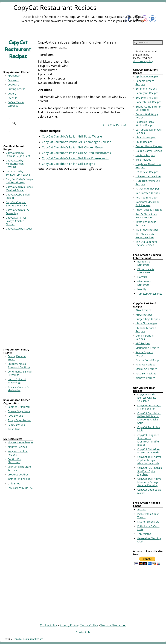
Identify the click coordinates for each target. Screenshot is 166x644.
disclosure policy (143, 61)
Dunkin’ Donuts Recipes (145, 337)
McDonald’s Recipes (147, 348)
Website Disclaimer (113, 625)
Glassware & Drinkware (145, 283)
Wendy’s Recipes (145, 378)
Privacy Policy (69, 625)
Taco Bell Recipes (146, 373)
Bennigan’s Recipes (147, 93)
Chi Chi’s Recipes (146, 137)
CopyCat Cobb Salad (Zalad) (149, 491)
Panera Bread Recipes (149, 360)
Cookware (13, 85)
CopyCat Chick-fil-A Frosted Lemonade (148, 451)
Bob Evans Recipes (147, 98)
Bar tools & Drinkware (144, 263)
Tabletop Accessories (150, 294)
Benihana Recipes (146, 89)
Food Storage (15, 416)
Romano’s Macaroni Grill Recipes (147, 204)
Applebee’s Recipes (147, 76)
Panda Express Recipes (144, 354)
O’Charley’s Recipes (147, 172)
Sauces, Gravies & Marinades (18, 389)
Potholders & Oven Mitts (148, 528)
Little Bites (14, 483)
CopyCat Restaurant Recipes (55, 7)
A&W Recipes (143, 310)
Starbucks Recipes (146, 369)
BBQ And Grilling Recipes (18, 453)
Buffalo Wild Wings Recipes (147, 116)
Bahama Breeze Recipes (145, 82)
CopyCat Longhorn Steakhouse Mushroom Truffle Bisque (148, 440)
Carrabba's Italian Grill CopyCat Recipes (67, 169)
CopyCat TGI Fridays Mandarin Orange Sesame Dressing (149, 482)
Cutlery (12, 94)
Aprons (142, 509)
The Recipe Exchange (20, 442)
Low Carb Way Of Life (20, 488)
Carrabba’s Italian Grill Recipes (149, 131)
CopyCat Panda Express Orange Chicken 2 (147, 398)
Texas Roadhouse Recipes (146, 223)
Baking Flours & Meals (17, 358)
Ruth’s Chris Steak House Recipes (146, 216)
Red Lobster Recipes (148, 193)
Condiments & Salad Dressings (20, 373)
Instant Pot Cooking (19, 479)
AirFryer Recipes (17, 447)
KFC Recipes (143, 343)
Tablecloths (144, 534)
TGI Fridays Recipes (147, 230)
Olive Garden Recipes (148, 176)
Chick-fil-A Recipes (146, 323)
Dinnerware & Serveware (146, 271)
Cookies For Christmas (14, 461)
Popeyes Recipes (145, 364)
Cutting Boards (16, 89)
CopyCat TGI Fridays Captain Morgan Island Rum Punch (149, 460)
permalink (98, 169)
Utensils (12, 98)
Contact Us (83, 632)
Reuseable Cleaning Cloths (149, 540)
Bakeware (13, 80)
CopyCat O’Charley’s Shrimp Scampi (149, 407)
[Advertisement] (18, 290)
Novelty (142, 289)
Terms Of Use (89, 625)
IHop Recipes (143, 160)
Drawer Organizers (19, 411)
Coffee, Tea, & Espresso (16, 104)
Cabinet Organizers (19, 407)
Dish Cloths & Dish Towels (148, 516)
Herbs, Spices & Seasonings (17, 381)
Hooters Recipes (145, 155)
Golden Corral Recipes (149, 151)
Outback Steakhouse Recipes (148, 182)
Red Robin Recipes (147, 198)
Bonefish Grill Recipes (148, 102)
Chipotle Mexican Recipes (146, 330)
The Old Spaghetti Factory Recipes (146, 243)
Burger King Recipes (148, 319)
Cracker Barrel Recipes (149, 146)
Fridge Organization (19, 420)
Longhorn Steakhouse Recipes (148, 166)
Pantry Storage (16, 425)
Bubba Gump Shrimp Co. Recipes (148, 108)
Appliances (14, 76)
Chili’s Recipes (144, 142)
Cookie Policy (49, 625)
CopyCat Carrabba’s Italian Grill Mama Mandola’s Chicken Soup (149, 418)
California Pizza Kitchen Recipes (145, 123)
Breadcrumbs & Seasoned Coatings (19, 365)
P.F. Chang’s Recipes (148, 189)
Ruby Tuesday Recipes (149, 210)
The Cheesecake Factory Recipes (145, 236)
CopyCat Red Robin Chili (149, 429)
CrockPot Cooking (18, 474)
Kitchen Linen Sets (148, 522)
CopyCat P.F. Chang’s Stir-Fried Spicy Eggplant (150, 471)
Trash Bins (14, 429)
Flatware (142, 277)
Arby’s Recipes (144, 315)
